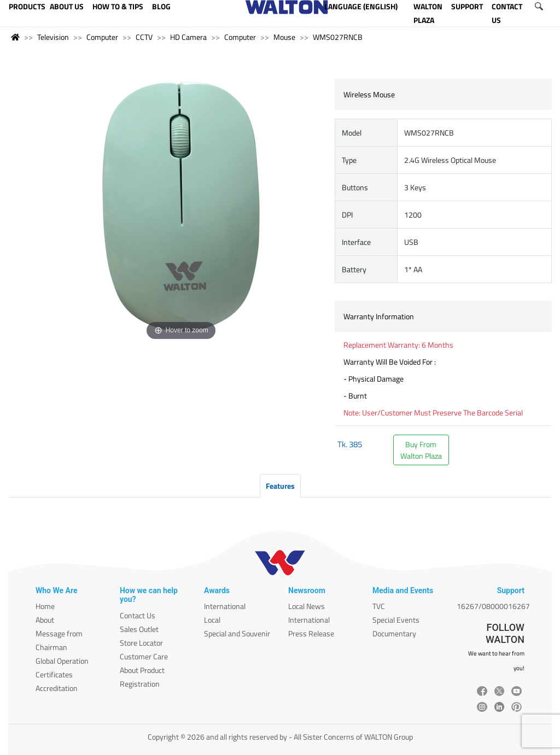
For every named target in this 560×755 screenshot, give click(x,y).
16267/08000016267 (493, 606)
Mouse (284, 37)
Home (45, 606)
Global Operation (62, 661)
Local (212, 620)
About (45, 620)
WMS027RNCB (338, 37)
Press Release (311, 633)
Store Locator (141, 643)
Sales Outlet (139, 629)
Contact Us (138, 615)
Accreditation (57, 688)
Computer (102, 37)
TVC (379, 606)
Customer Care (144, 656)
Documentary (394, 633)
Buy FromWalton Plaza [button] (421, 450)
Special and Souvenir (237, 633)
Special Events (396, 620)
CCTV (144, 37)
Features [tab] (280, 486)
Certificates (54, 674)
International (225, 606)
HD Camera (188, 37)
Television (53, 37)
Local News (307, 606)
